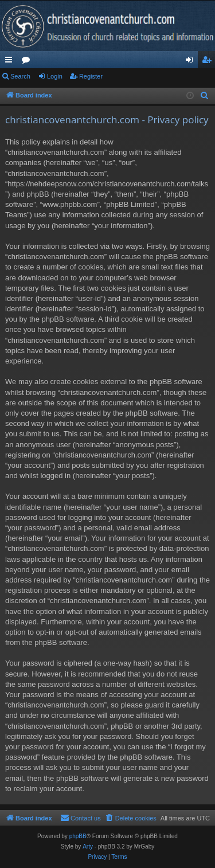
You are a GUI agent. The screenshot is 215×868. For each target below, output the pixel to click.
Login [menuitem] (192, 62)
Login (55, 76)
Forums (28, 62)
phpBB (78, 836)
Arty (88, 847)
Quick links (11, 62)
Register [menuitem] (209, 62)
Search (20, 76)
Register (91, 76)
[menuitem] (205, 96)
